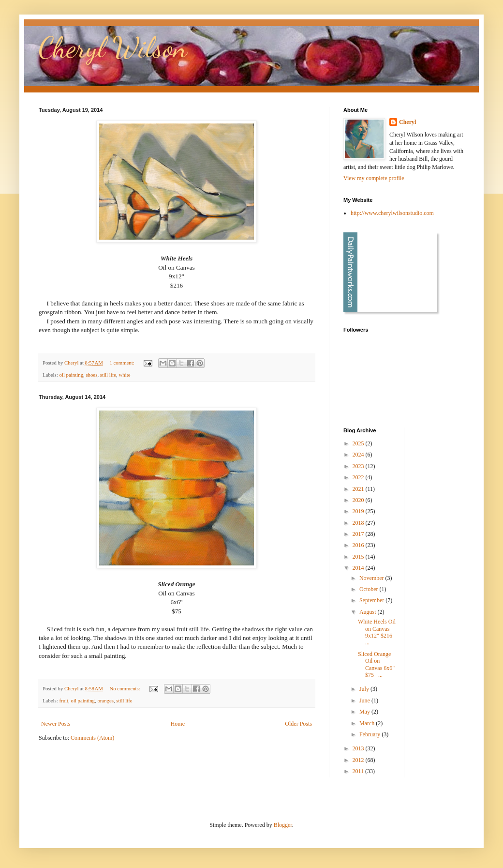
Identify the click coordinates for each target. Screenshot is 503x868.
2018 (359, 523)
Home (178, 724)
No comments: (125, 688)
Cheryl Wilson (113, 47)
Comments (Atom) (92, 738)
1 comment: (122, 363)
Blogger (283, 825)
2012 (359, 760)
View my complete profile (374, 178)
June (365, 700)
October (370, 589)
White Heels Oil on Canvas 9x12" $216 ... (377, 632)
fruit (64, 700)
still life (108, 375)
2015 (359, 557)
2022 (359, 477)
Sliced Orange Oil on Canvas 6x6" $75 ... (376, 664)
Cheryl (407, 122)
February (370, 734)
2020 (359, 500)
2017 (359, 534)
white (124, 375)
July (365, 689)
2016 (359, 545)
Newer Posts (56, 724)
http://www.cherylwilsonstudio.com (392, 213)
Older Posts (298, 724)
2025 (359, 443)
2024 (359, 455)
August (369, 612)
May (365, 712)
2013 (359, 748)
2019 (359, 511)
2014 (359, 568)
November (372, 578)
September (372, 600)
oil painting (71, 375)
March (368, 723)
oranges (105, 700)
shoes (91, 375)
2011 (359, 771)
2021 (359, 489)
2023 (359, 466)
